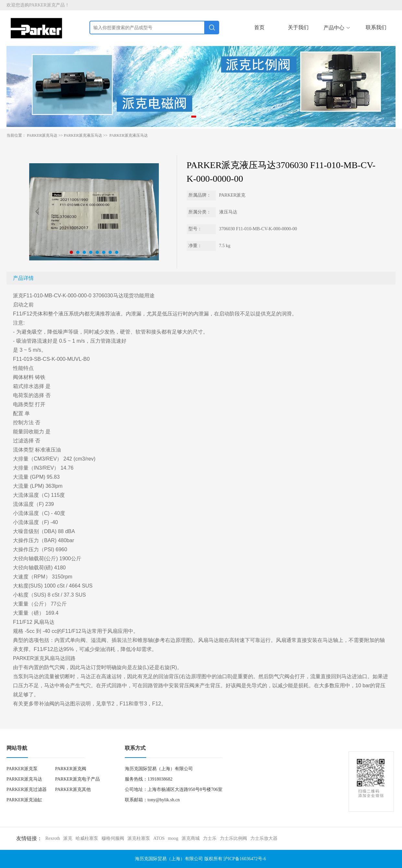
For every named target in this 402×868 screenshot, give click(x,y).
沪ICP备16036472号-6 (245, 859)
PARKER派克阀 (71, 769)
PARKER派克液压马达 (83, 135)
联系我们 (376, 27)
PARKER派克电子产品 (77, 779)
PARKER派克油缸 (24, 800)
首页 (259, 27)
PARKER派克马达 (42, 135)
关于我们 (298, 27)
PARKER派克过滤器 (27, 789)
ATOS (159, 838)
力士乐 (210, 838)
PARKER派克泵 (22, 769)
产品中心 (337, 28)
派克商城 (191, 838)
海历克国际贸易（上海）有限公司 (169, 859)
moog (173, 838)
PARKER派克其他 (73, 789)
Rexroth (53, 838)
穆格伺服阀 (113, 838)
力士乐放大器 (264, 838)
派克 (68, 838)
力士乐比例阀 (233, 838)
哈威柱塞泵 (87, 838)
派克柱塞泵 (139, 838)
